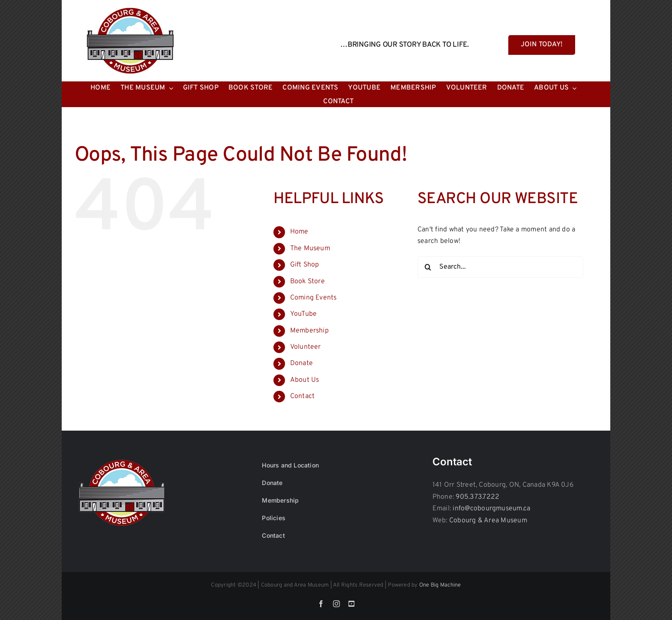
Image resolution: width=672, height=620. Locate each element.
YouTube (304, 314)
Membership (309, 331)
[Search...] (500, 267)
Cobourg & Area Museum (488, 521)
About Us (305, 380)
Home (299, 232)
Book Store (307, 282)
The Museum (310, 249)
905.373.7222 (477, 497)
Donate (301, 363)
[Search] (428, 267)
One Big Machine (440, 585)
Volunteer (306, 347)
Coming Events (313, 298)
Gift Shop (305, 265)
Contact (303, 396)
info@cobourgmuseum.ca (491, 509)
